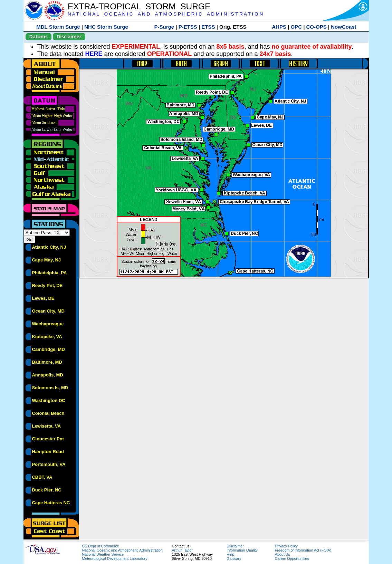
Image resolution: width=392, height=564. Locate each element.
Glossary (234, 558)
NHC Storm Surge (106, 27)
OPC (296, 27)
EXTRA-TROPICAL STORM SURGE (139, 6)
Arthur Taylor (182, 550)
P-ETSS (188, 27)
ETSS (208, 27)
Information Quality (242, 550)
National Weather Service (103, 554)
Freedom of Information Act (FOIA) (303, 550)
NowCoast (343, 27)
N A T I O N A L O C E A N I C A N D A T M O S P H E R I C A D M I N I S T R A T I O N (165, 14)
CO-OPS (317, 27)
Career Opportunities (292, 558)
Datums (39, 36)
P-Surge (164, 27)
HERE (94, 54)
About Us (283, 554)
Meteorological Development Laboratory (115, 558)
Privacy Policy (286, 546)
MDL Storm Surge (58, 27)
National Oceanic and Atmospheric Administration (122, 550)
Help (230, 554)
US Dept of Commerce (101, 546)
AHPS (279, 27)
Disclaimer (69, 36)
